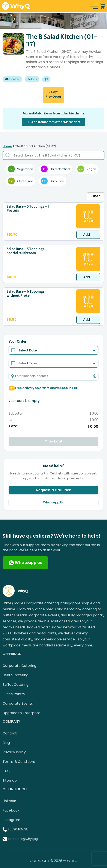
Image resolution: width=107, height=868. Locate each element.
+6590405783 (18, 829)
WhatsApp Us (53, 502)
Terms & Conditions (19, 762)
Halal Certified (55, 169)
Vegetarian (20, 169)
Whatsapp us (25, 562)
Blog (6, 743)
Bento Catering (15, 675)
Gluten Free (20, 181)
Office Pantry (14, 694)
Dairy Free (52, 181)
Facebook (11, 810)
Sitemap (10, 781)
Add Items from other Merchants (54, 122)
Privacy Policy (14, 752)
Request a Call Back (54, 490)
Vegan (87, 169)
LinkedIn (9, 801)
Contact (10, 733)
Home (7, 146)
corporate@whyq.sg (23, 839)
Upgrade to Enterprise (21, 713)
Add (88, 235)
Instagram (11, 820)
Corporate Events (18, 703)
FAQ (6, 771)
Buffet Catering (16, 685)
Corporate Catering (19, 666)
